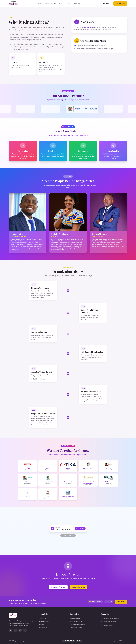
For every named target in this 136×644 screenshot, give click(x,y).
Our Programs (44, 621)
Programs (77, 3)
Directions (80, 528)
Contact (69, 3)
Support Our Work (78, 587)
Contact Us (43, 628)
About (47, 3)
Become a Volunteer (58, 587)
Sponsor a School (76, 628)
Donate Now (120, 3)
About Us (43, 618)
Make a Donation (76, 618)
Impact (54, 3)
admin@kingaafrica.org (111, 618)
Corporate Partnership (78, 625)
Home (40, 3)
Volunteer (106, 3)
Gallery (61, 3)
